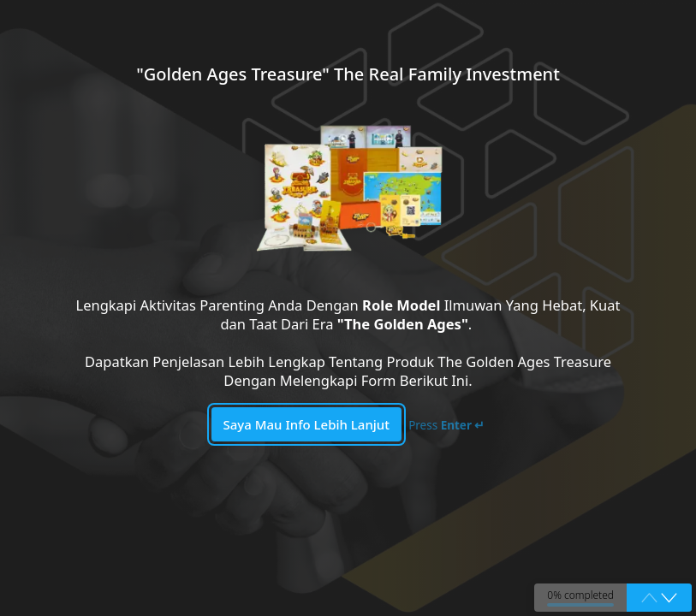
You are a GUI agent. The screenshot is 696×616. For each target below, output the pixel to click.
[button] (669, 598)
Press (446, 425)
